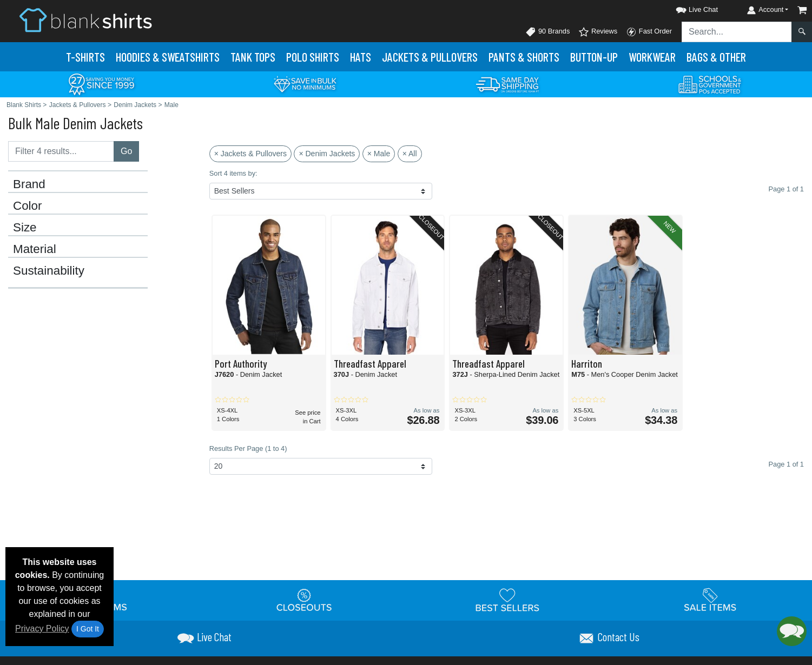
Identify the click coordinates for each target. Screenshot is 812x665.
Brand (29, 184)
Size (25, 228)
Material (35, 249)
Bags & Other (716, 57)
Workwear (652, 57)
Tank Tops (253, 57)
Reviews (598, 32)
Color (28, 206)
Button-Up (594, 57)
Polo (313, 57)
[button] (687, 8)
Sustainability (49, 271)
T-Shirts (85, 57)
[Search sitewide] (737, 32)
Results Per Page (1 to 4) (248, 448)
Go (126, 151)
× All (410, 154)
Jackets (430, 57)
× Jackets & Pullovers (250, 154)
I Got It (88, 629)
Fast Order (649, 32)
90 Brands (547, 32)
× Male (379, 154)
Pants (524, 57)
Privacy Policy (42, 629)
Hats (361, 57)
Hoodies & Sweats (168, 57)
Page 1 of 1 (786, 464)
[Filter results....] (61, 151)
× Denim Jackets (327, 154)
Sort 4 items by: (233, 173)
